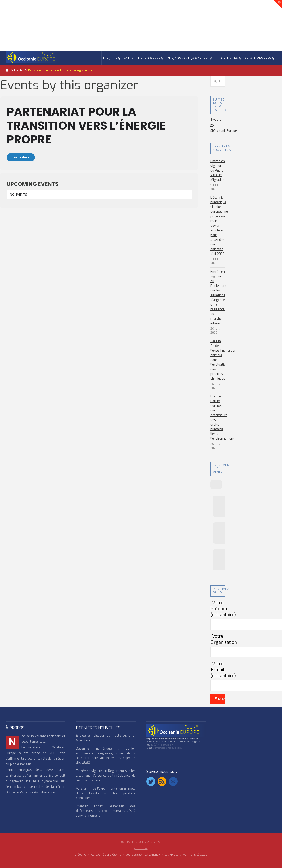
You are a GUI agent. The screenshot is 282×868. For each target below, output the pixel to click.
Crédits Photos (141, 849)
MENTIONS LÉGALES (195, 855)
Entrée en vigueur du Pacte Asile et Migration (218, 171)
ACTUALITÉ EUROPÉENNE (106, 855)
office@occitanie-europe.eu (168, 748)
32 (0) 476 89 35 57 (162, 745)
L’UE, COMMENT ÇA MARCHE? (143, 855)
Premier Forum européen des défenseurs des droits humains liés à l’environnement (222, 417)
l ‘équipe (81, 855)
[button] (278, 4)
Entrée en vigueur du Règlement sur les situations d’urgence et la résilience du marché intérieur (219, 298)
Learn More (21, 157)
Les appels (171, 855)
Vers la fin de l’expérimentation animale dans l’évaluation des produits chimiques (106, 793)
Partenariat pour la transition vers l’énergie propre (86, 125)
